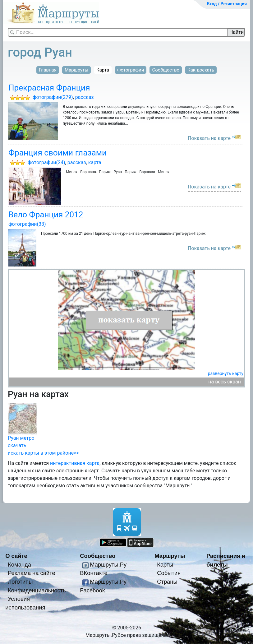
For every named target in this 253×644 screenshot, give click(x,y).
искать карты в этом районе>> (43, 453)
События (169, 573)
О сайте (16, 556)
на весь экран (225, 382)
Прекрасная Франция (49, 88)
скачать (17, 445)
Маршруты (76, 70)
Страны (167, 582)
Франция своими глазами (57, 153)
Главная (48, 70)
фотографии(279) (53, 97)
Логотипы (20, 582)
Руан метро (21, 438)
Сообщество (166, 70)
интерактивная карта (75, 463)
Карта (103, 70)
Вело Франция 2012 (46, 215)
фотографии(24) (46, 162)
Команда (19, 565)
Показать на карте (209, 138)
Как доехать (201, 70)
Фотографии (131, 70)
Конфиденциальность (37, 590)
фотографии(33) (27, 224)
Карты (165, 565)
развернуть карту (226, 373)
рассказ (85, 97)
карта (95, 162)
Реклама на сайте (32, 573)
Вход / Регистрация (227, 4)
